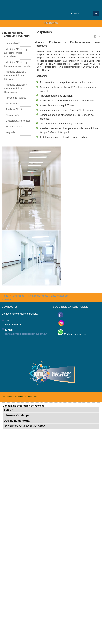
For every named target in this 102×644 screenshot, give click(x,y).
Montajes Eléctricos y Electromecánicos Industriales (16, 53)
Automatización (14, 44)
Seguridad (11, 133)
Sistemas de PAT (14, 127)
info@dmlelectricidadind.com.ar (26, 334)
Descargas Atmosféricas (18, 121)
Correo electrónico (99, 36)
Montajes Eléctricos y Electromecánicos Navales (18, 64)
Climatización (13, 115)
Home (5, 296)
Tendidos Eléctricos (16, 109)
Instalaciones (12, 104)
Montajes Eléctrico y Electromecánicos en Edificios (15, 75)
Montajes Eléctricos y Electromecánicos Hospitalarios (16, 88)
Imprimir (95, 36)
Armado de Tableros (16, 98)
